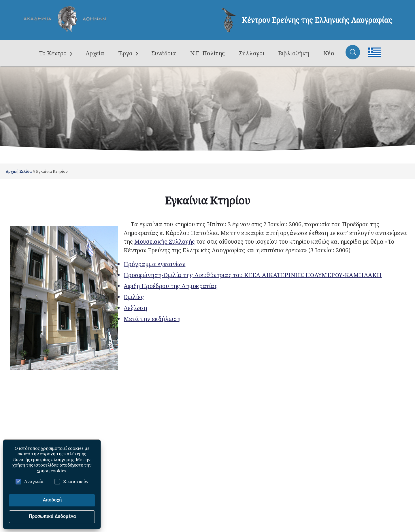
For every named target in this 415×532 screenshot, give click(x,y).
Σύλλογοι (252, 53)
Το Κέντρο (56, 53)
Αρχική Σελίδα (19, 171)
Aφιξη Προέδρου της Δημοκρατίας (171, 286)
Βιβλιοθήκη (294, 53)
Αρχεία (95, 53)
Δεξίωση (135, 308)
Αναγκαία (30, 481)
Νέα (329, 53)
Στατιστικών (71, 481)
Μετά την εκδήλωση (152, 319)
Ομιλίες (134, 297)
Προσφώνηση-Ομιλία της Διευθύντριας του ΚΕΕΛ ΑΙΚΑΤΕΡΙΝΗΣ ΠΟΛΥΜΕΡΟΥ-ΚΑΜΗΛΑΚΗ (253, 275)
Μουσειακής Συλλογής (165, 241)
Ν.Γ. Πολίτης (208, 53)
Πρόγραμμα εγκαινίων (154, 264)
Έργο (128, 53)
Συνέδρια (164, 53)
